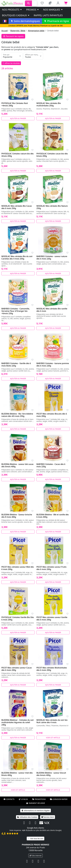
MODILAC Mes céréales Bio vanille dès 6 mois (52, 310)
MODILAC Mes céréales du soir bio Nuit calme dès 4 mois (52, 721)
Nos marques (53, 10)
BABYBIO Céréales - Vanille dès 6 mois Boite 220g (16, 365)
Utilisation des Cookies (27, 817)
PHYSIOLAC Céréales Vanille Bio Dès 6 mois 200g (18, 618)
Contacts (9, 799)
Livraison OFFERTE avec (35, 26)
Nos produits (12, 10)
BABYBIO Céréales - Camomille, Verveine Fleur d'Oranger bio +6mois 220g (16, 311)
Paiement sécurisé (35, 803)
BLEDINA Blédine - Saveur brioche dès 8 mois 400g (17, 516)
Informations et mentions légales (35, 811)
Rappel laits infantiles (48, 15)
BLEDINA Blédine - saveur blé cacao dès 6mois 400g (17, 465)
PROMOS (33, 10)
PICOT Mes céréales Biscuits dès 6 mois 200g (52, 415)
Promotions (39, 799)
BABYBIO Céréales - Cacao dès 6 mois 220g (51, 465)
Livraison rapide (59, 799)
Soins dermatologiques (25, 21)
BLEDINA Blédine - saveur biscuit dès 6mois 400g (51, 774)
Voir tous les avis (35, 839)
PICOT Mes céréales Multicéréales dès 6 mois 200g (52, 669)
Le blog (23, 799)
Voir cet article (53, 738)
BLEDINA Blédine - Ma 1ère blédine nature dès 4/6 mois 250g (17, 415)
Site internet (35, 856)
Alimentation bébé (36, 31)
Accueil (5, 31)
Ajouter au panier (18, 118)
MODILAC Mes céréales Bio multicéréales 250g (49, 104)
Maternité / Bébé (18, 31)
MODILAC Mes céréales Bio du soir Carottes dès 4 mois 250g (17, 258)
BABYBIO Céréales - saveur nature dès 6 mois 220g (52, 258)
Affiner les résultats (11, 63)
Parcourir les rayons (13, 36)
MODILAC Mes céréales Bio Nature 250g (52, 207)
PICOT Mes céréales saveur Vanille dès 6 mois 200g (52, 618)
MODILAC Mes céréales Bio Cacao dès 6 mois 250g (17, 207)
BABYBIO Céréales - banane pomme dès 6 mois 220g (53, 365)
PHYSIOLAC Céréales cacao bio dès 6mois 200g (52, 155)
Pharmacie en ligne (57, 21)
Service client (48, 817)
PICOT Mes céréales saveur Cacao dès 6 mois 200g (17, 669)
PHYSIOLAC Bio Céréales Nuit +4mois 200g (15, 104)
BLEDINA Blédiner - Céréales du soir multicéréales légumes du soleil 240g (18, 722)
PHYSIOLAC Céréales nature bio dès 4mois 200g (18, 155)
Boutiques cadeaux (16, 15)
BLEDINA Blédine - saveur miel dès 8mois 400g (17, 774)
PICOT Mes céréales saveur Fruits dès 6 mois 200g (51, 568)
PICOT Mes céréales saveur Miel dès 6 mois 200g (18, 568)
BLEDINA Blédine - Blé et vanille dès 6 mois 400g (53, 516)
